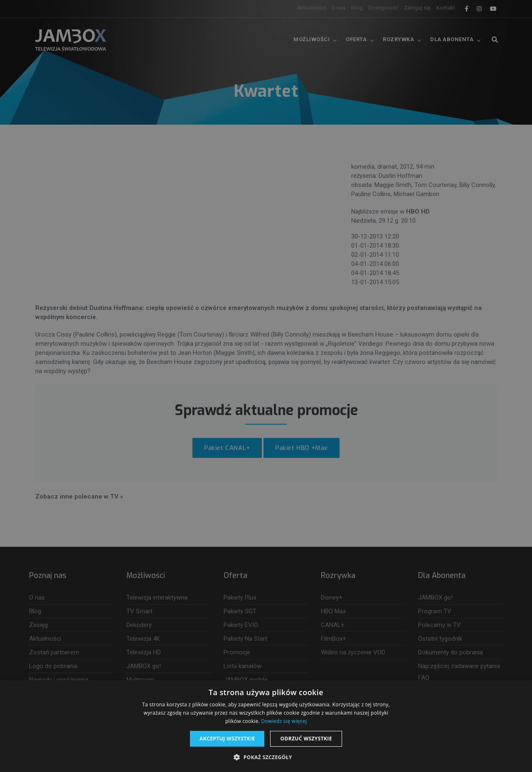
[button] (266, 757)
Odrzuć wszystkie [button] (306, 739)
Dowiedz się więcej (284, 721)
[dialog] (266, 386)
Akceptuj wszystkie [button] (227, 739)
